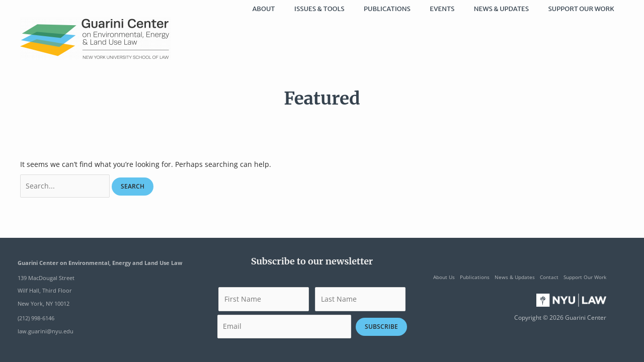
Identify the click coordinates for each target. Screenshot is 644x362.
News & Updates (515, 277)
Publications (475, 277)
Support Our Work (585, 277)
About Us (444, 277)
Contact (549, 277)
